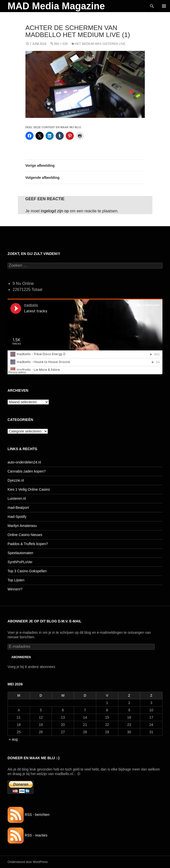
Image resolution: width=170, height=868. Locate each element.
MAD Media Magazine (56, 6)
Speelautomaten (20, 553)
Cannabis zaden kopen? (27, 471)
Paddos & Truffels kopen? (28, 544)
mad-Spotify (17, 517)
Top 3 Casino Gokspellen (27, 571)
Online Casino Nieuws (25, 535)
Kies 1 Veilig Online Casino (29, 489)
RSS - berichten (29, 815)
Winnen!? (15, 589)
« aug (13, 739)
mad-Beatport (18, 508)
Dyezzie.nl (16, 480)
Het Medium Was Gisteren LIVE (100, 44)
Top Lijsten (16, 580)
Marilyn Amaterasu (22, 526)
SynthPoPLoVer (20, 562)
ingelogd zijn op (55, 211)
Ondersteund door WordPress (28, 862)
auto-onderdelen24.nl (24, 462)
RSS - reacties (27, 835)
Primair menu (164, 6)
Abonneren (21, 657)
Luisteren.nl (17, 498)
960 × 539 (61, 44)
